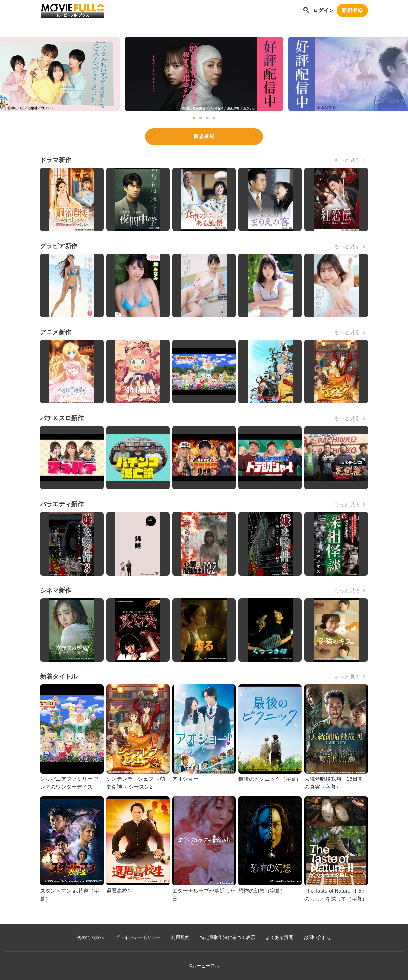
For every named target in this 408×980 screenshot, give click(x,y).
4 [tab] (214, 118)
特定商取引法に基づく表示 (228, 937)
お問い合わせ (317, 937)
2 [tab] (201, 118)
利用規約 (180, 937)
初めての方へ (91, 937)
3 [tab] (207, 118)
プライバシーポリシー (138, 937)
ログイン (323, 10)
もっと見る (347, 160)
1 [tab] (194, 118)
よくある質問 (279, 937)
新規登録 (352, 10)
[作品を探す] (306, 11)
